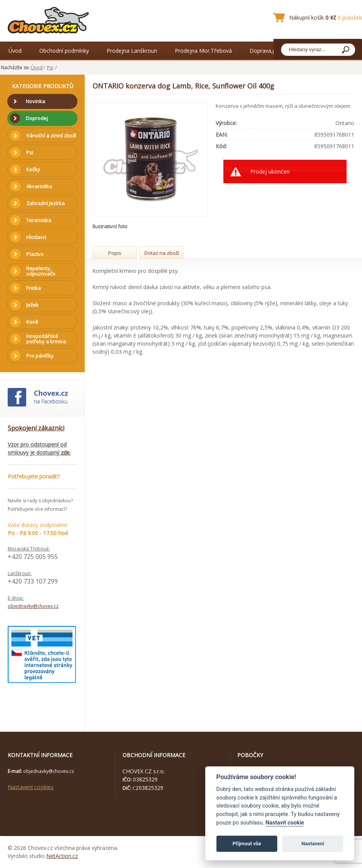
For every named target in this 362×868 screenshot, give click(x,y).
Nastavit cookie (285, 823)
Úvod (15, 51)
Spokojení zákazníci (36, 428)
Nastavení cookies (31, 787)
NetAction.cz (62, 856)
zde (65, 452)
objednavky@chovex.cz (33, 606)
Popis (115, 253)
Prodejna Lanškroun (132, 51)
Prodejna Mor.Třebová (203, 51)
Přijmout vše (247, 844)
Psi (50, 68)
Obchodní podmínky (64, 51)
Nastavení (313, 844)
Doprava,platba (269, 51)
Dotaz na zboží (162, 253)
